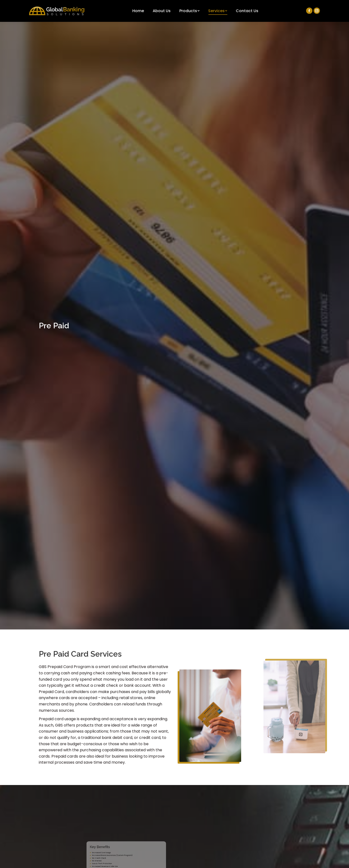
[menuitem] (138, 11)
